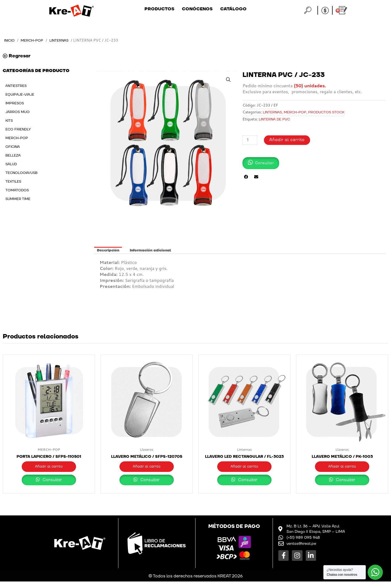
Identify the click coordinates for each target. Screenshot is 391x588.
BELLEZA (13, 155)
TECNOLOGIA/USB (21, 173)
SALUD (11, 164)
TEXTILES (13, 182)
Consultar (49, 486)
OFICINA (13, 147)
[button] (228, 80)
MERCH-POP (34, 40)
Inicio (10, 40)
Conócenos (197, 9)
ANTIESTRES (16, 86)
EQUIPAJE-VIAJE (20, 95)
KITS (9, 121)
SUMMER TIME (18, 199)
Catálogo (233, 9)
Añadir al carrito (287, 140)
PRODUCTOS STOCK (326, 112)
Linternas (63, 40)
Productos (159, 9)
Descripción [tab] (108, 250)
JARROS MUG (18, 112)
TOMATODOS (17, 190)
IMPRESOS (15, 103)
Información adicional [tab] (150, 250)
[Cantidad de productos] (250, 140)
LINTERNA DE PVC (274, 119)
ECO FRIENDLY (18, 129)
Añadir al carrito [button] (49, 467)
